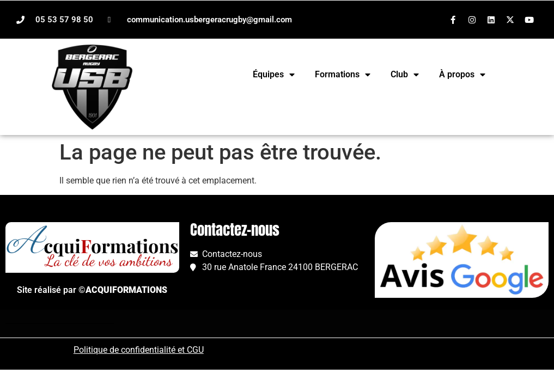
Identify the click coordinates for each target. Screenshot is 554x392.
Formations (343, 75)
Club (405, 75)
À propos (462, 75)
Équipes (274, 75)
